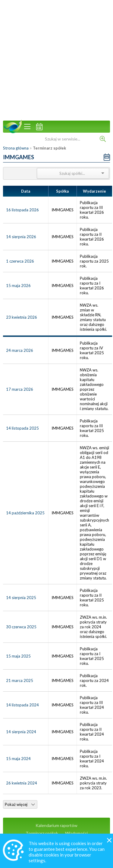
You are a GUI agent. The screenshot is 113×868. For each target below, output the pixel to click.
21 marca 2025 (20, 680)
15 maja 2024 (18, 759)
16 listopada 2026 (22, 210)
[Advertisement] (56, 60)
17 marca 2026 (20, 389)
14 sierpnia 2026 (21, 237)
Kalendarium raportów (56, 825)
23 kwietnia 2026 (22, 317)
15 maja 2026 (18, 286)
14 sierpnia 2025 (21, 598)
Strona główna (16, 148)
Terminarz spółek (42, 833)
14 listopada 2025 (22, 428)
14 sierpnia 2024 (21, 732)
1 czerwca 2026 (20, 261)
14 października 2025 (25, 513)
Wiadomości (76, 833)
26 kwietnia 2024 (22, 783)
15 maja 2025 (18, 656)
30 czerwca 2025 (21, 627)
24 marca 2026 (20, 350)
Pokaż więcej (20, 804)
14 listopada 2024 (22, 705)
